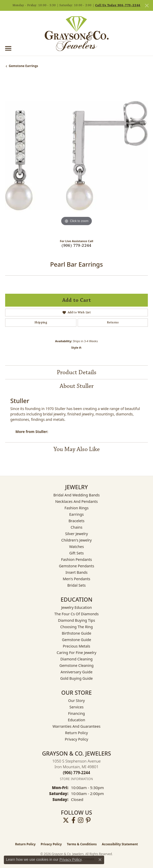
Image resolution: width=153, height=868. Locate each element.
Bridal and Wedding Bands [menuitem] (76, 495)
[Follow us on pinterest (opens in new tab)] (88, 820)
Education (76, 720)
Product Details (77, 372)
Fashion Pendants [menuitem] (76, 559)
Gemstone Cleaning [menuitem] (76, 665)
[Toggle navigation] (8, 48)
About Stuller (77, 386)
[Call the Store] (77, 773)
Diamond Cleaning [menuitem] (76, 659)
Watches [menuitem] (76, 547)
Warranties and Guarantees (76, 726)
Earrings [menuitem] (76, 514)
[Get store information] (76, 779)
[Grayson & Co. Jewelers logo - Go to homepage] (77, 34)
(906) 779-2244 (76, 246)
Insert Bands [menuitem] (77, 572)
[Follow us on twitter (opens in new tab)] (66, 820)
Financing (76, 713)
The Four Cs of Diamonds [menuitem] (76, 614)
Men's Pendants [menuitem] (76, 579)
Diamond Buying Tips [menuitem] (76, 620)
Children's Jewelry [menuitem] (76, 540)
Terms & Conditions (82, 844)
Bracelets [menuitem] (76, 521)
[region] (76, 156)
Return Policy (76, 733)
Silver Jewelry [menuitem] (76, 534)
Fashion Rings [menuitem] (77, 508)
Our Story (76, 701)
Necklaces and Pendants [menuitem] (76, 501)
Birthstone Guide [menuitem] (76, 633)
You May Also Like (77, 449)
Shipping (41, 322)
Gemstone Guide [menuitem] (77, 640)
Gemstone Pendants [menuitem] (76, 566)
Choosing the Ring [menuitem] (76, 627)
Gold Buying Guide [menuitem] (76, 678)
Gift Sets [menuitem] (76, 553)
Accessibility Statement (120, 844)
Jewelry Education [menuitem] (76, 607)
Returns (113, 322)
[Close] (147, 6)
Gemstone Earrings (23, 66)
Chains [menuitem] (77, 527)
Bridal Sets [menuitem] (77, 585)
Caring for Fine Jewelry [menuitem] (76, 653)
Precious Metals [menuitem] (76, 646)
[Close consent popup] (100, 860)
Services (76, 707)
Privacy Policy (76, 739)
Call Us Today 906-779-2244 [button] (118, 5)
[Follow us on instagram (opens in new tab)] (81, 820)
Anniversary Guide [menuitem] (76, 672)
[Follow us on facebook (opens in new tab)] (73, 820)
